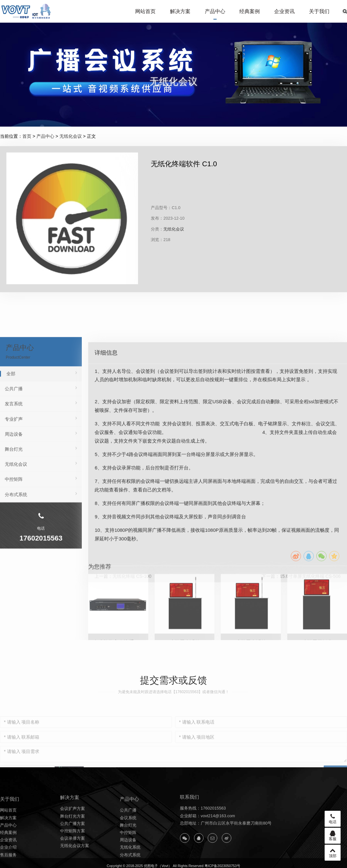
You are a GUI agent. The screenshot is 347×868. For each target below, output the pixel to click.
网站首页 (145, 11)
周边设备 (41, 520)
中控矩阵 (41, 565)
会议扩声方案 (73, 832)
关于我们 (319, 11)
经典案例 (250, 11)
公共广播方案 (73, 847)
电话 (333, 819)
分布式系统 (41, 580)
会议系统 (128, 844)
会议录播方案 (73, 861)
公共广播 (41, 474)
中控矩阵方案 (73, 854)
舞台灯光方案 (73, 839)
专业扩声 (41, 505)
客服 (333, 836)
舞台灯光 (41, 535)
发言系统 (41, 490)
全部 (42, 459)
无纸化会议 (71, 136)
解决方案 (180, 11)
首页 (27, 136)
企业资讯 (284, 11)
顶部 (333, 853)
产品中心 (215, 11)
